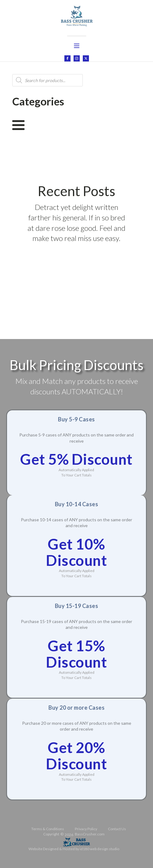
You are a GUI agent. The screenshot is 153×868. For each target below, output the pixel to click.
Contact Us (117, 829)
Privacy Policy (86, 829)
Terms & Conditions (48, 829)
